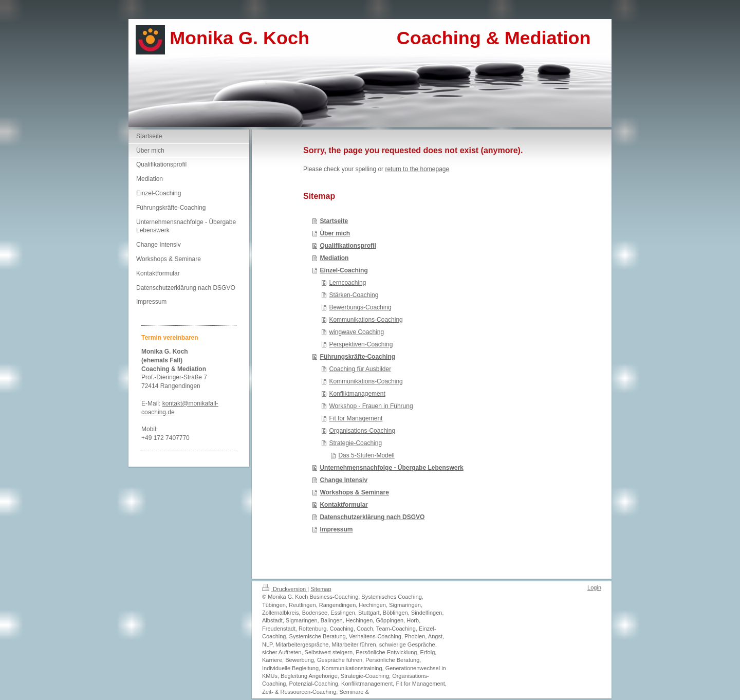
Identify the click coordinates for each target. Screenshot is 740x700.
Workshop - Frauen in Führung (371, 406)
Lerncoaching (347, 283)
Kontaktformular (344, 505)
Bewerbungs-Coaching (360, 307)
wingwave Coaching (356, 332)
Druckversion (285, 589)
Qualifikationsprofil (348, 246)
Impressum (336, 529)
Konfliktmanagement (357, 394)
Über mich (335, 233)
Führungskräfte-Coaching (357, 357)
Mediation (334, 258)
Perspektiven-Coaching (361, 344)
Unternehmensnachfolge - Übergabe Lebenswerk (391, 468)
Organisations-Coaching (362, 431)
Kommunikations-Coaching (366, 320)
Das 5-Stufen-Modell (366, 455)
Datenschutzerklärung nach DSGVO (372, 517)
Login (594, 587)
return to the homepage (417, 169)
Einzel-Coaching (344, 270)
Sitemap (321, 589)
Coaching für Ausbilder (360, 369)
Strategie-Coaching (355, 443)
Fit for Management (356, 418)
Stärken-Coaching (354, 295)
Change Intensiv (344, 480)
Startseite (334, 221)
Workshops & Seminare (354, 492)
